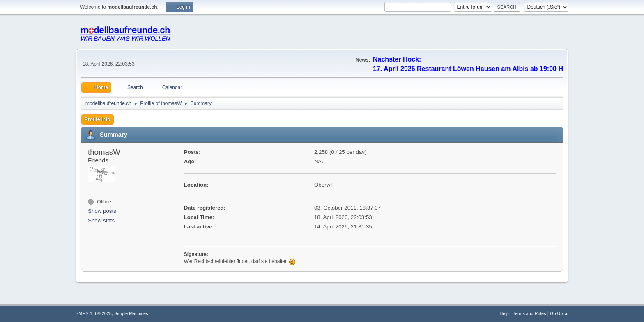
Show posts (102, 211)
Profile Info (98, 119)
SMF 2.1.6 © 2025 (94, 313)
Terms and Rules (530, 313)
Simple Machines (131, 313)
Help (504, 313)
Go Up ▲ (559, 313)
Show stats (101, 220)
